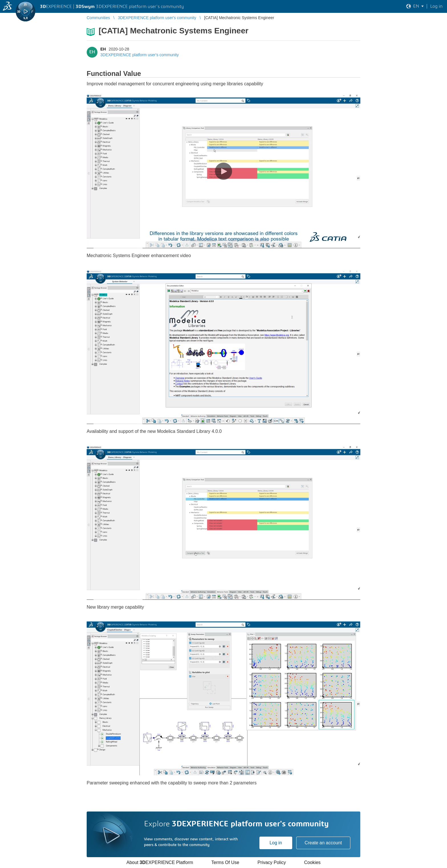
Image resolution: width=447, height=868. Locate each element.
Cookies (312, 862)
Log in (276, 843)
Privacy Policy (272, 862)
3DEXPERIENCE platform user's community (140, 55)
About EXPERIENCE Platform (160, 862)
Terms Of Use (225, 862)
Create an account (323, 843)
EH (103, 49)
